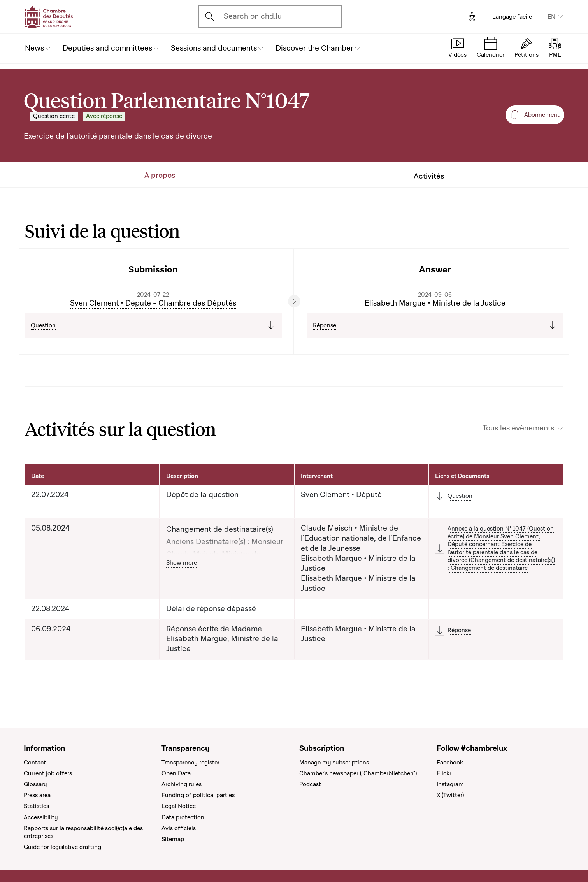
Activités (429, 177)
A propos (160, 176)
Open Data (176, 773)
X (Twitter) (450, 795)
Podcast (310, 784)
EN (551, 17)
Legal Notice (179, 806)
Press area (37, 795)
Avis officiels (179, 828)
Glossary (35, 784)
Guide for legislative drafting (62, 847)
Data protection (183, 817)
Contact (35, 763)
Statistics (36, 806)
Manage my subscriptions (334, 763)
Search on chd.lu (253, 16)
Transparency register (190, 763)
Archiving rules (182, 784)
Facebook (450, 763)
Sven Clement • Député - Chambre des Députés (153, 303)
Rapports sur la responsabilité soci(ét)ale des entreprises (83, 832)
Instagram (450, 784)
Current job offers (48, 773)
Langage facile (512, 17)
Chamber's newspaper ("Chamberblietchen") (358, 773)
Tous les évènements (518, 428)
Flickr (444, 773)
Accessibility (41, 817)
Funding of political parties (198, 795)
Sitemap (173, 839)
